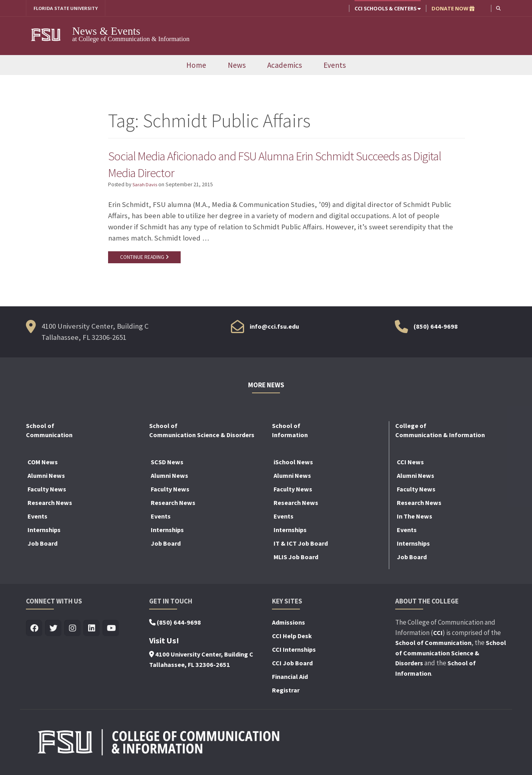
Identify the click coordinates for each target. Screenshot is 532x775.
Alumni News (46, 479)
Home (196, 66)
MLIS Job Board (296, 561)
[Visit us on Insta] (72, 632)
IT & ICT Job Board (301, 547)
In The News (415, 520)
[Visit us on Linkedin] (92, 632)
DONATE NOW (452, 8)
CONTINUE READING (146, 260)
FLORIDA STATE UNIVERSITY (69, 8)
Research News (50, 507)
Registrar (286, 694)
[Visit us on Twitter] (53, 632)
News (237, 66)
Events (335, 66)
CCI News (410, 466)
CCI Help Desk (292, 640)
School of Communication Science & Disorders (451, 657)
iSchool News (293, 466)
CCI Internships (294, 653)
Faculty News (47, 493)
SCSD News (167, 466)
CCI (438, 637)
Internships (44, 534)
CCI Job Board (292, 667)
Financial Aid (290, 680)
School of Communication (433, 647)
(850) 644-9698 (436, 330)
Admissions (289, 626)
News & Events (106, 32)
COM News (43, 466)
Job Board (42, 547)
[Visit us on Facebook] (34, 632)
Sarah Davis (145, 187)
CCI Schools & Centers (387, 8)
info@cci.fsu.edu (274, 330)
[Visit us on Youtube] (111, 632)
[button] (498, 8)
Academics (285, 66)
